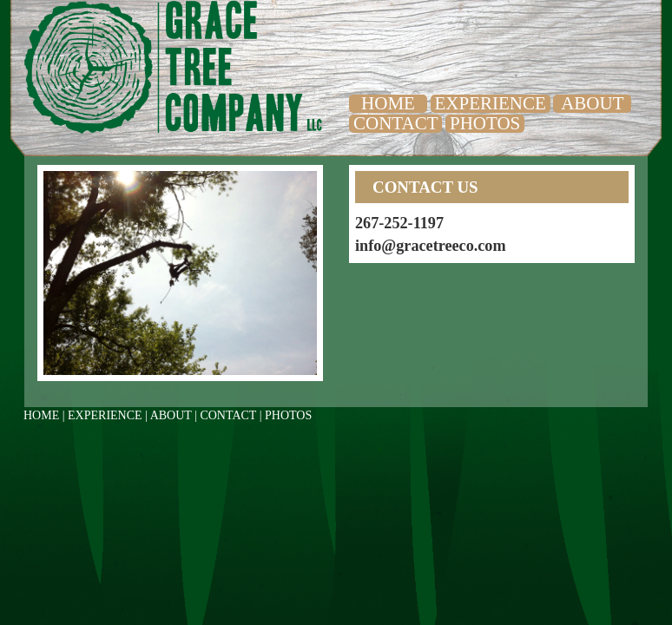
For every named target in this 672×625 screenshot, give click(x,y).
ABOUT (592, 103)
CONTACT (395, 123)
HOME (388, 103)
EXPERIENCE (491, 103)
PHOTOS (485, 123)
